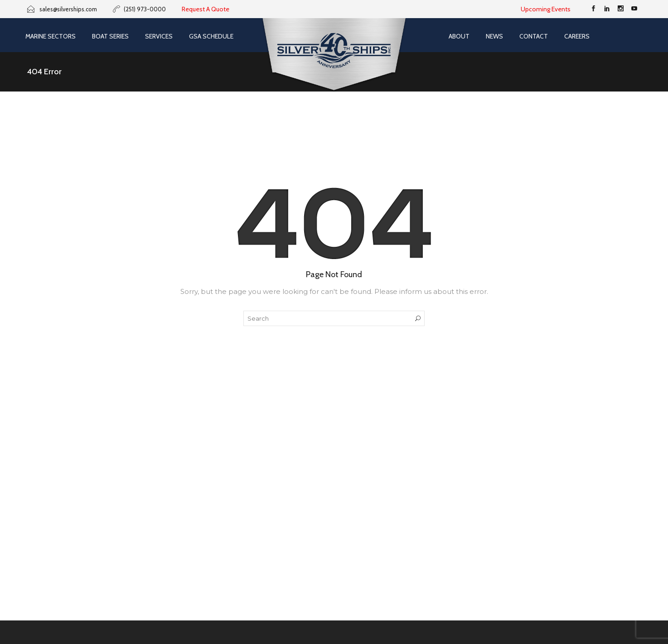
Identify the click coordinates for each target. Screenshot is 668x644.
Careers (577, 36)
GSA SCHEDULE (211, 36)
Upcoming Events (546, 9)
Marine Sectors (51, 36)
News (494, 36)
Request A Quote (206, 9)
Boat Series (110, 36)
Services (159, 36)
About (459, 36)
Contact (534, 36)
